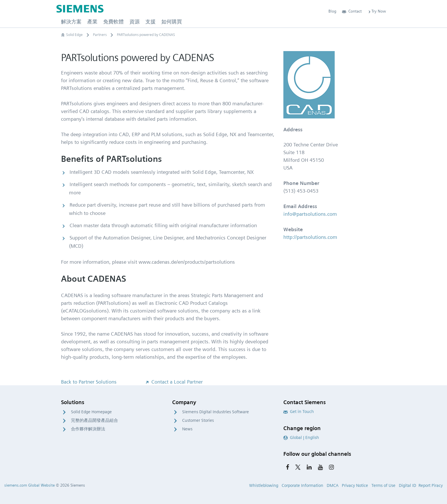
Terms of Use (383, 485)
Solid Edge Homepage (91, 412)
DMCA (333, 485)
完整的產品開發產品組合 (95, 420)
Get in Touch (299, 412)
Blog (332, 11)
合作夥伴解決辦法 (88, 429)
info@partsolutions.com (310, 214)
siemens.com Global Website (30, 485)
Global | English (301, 438)
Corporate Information (302, 485)
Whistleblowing (264, 485)
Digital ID (408, 485)
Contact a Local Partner (174, 382)
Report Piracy (431, 485)
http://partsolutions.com (310, 237)
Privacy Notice (355, 485)
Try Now (377, 11)
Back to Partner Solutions (89, 382)
